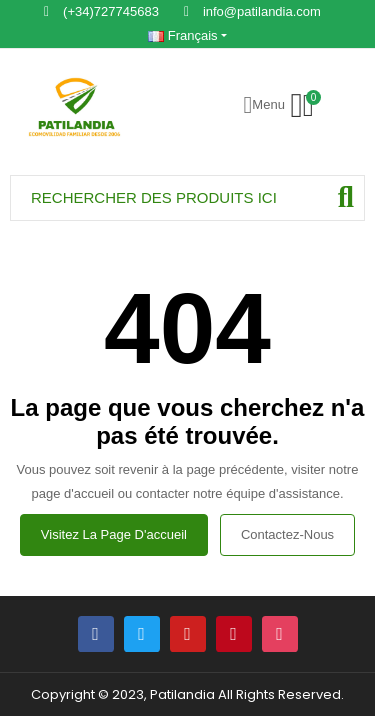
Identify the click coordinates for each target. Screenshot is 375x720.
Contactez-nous (287, 534)
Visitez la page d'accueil (114, 534)
